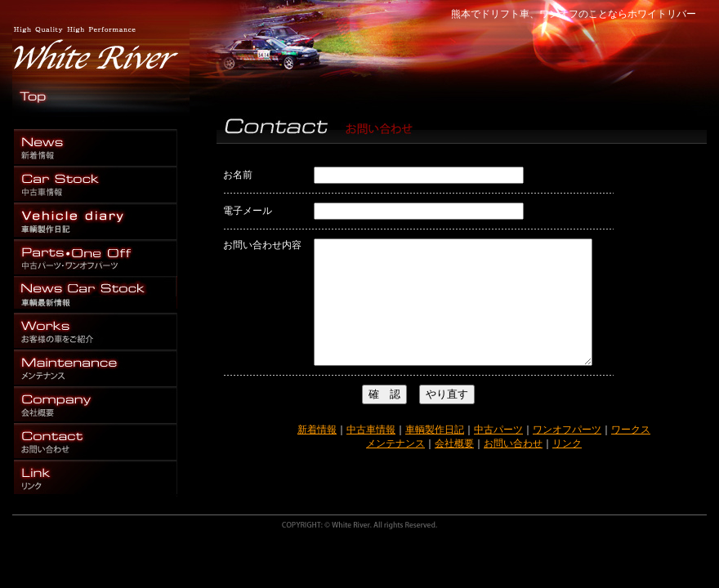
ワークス (631, 454)
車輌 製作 (96, 221)
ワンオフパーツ (567, 454)
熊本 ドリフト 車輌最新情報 (96, 294)
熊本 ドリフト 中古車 (96, 184)
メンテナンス (395, 468)
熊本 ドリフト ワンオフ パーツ (96, 147)
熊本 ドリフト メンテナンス (96, 368)
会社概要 (454, 468)
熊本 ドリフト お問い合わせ (96, 441)
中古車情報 (371, 454)
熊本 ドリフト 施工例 (96, 331)
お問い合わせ (513, 468)
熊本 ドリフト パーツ (96, 258)
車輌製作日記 (435, 454)
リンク (567, 468)
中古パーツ (498, 454)
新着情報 (317, 454)
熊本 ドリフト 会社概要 (96, 405)
